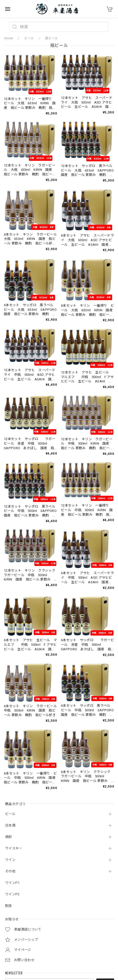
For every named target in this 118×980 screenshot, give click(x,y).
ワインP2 (12, 894)
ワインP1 (12, 883)
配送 (9, 906)
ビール (10, 814)
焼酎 (9, 837)
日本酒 (10, 825)
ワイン (10, 860)
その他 (10, 871)
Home (8, 38)
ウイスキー (14, 848)
